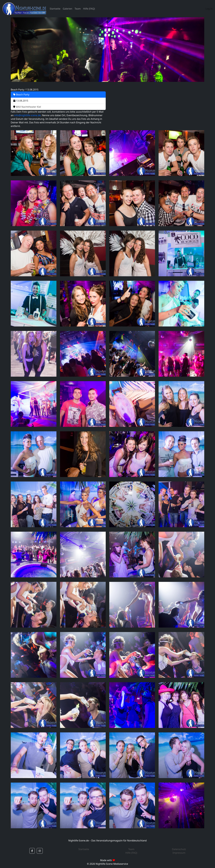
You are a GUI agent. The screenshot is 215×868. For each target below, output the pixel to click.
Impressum (179, 853)
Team (78, 9)
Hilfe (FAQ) (89, 9)
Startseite (55, 9)
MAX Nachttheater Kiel (27, 107)
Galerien (67, 9)
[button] (32, 851)
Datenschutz (179, 849)
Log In (209, 9)
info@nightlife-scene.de (27, 115)
